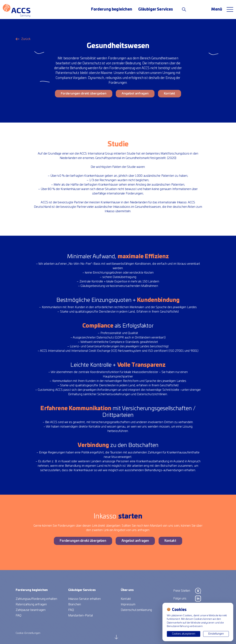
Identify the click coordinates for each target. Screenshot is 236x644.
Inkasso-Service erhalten (84, 599)
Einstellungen (216, 634)
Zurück (26, 39)
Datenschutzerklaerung (136, 610)
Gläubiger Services (156, 9)
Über (127, 590)
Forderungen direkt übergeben (84, 94)
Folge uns (180, 599)
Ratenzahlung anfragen (31, 604)
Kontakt (170, 94)
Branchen (75, 604)
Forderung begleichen (112, 9)
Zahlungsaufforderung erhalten (37, 599)
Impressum (128, 604)
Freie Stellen (182, 591)
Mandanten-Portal (81, 616)
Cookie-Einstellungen (28, 633)
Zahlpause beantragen (31, 610)
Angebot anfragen (135, 94)
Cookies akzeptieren (184, 634)
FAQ (19, 616)
